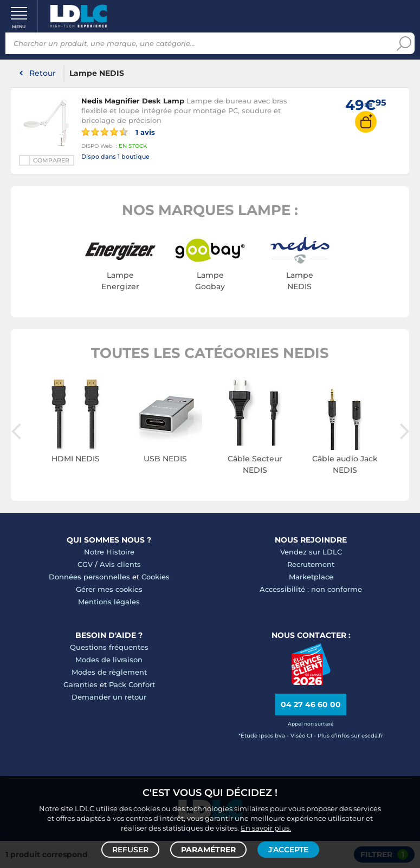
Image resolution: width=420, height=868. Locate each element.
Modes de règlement (109, 672)
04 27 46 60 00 (311, 704)
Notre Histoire (109, 552)
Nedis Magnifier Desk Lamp (133, 101)
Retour (43, 73)
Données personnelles (89, 577)
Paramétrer (208, 850)
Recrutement (311, 564)
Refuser (130, 850)
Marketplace (311, 577)
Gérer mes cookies (109, 589)
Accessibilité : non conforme (311, 589)
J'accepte (288, 850)
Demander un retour (109, 697)
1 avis (118, 132)
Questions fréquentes (109, 647)
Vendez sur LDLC (311, 552)
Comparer (51, 160)
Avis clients (120, 564)
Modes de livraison (109, 660)
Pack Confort (132, 684)
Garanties (80, 684)
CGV (85, 564)
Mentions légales (109, 602)
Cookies (156, 577)
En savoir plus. (266, 828)
